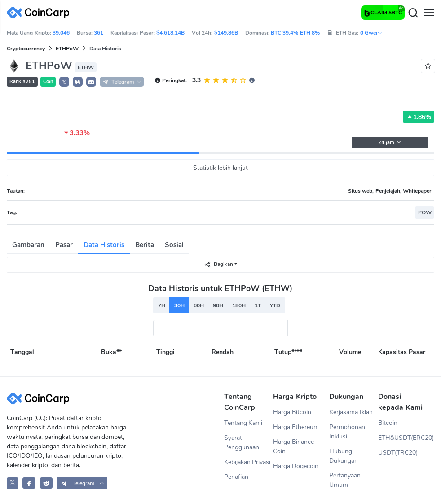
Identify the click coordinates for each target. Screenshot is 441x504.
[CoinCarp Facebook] (29, 483)
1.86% (419, 117)
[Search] (413, 13)
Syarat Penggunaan (242, 442)
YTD (275, 305)
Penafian (236, 477)
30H (179, 305)
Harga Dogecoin (296, 466)
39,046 (61, 33)
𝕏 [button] (64, 82)
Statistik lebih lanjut (220, 168)
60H (199, 305)
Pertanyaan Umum (345, 480)
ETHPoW (67, 49)
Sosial (174, 245)
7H (162, 305)
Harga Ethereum (296, 427)
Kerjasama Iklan (351, 412)
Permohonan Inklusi (347, 432)
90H (218, 305)
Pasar (64, 245)
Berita (145, 245)
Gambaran (28, 245)
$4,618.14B (170, 33)
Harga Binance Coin (293, 447)
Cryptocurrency (26, 49)
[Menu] (429, 13)
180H (239, 305)
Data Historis (104, 245)
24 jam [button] (390, 143)
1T (258, 305)
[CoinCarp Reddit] (46, 483)
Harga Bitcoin (292, 412)
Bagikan (218, 264)
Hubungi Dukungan (344, 456)
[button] (78, 82)
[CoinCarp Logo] (40, 13)
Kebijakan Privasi (247, 462)
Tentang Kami (243, 423)
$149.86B (226, 33)
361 (99, 33)
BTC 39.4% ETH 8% (295, 33)
